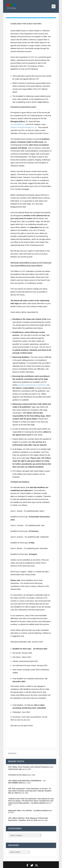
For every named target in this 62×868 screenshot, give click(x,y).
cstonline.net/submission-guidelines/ (32, 385)
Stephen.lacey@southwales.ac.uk (23, 127)
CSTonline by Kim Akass (18, 775)
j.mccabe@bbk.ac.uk (19, 124)
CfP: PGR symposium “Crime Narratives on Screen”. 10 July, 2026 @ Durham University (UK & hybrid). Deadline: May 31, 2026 (30, 791)
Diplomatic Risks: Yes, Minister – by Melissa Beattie (28, 811)
